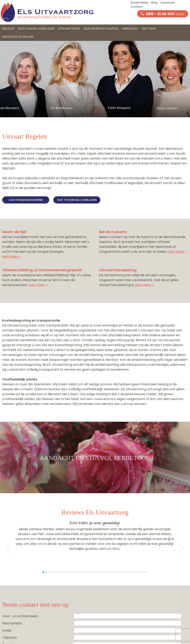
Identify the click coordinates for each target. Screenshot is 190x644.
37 (139, 572)
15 (80, 572)
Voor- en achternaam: (20, 616)
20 (94, 572)
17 (86, 572)
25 (107, 572)
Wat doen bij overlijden (36, 29)
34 (131, 572)
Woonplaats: (12, 623)
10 (67, 572)
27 (112, 572)
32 (126, 572)
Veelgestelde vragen (17, 37)
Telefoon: (10, 638)
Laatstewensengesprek (26, 200)
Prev (7, 549)
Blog (154, 3)
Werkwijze (130, 29)
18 (88, 572)
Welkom (8, 29)
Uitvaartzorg (69, 29)
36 (136, 572)
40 (147, 572)
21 (96, 572)
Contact (136, 7)
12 (72, 572)
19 (91, 572)
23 (102, 572)
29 (118, 572)
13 (75, 572)
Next (183, 549)
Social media (139, 3)
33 (128, 572)
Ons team (149, 29)
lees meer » (11, 257)
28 (115, 572)
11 (70, 572)
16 (83, 572)
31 (123, 572)
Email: (7, 630)
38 (141, 572)
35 (134, 572)
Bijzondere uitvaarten (101, 29)
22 (99, 572)
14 (78, 572)
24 (104, 572)
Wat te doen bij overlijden (77, 200)
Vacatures (167, 3)
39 (144, 572)
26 (110, 572)
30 (120, 572)
